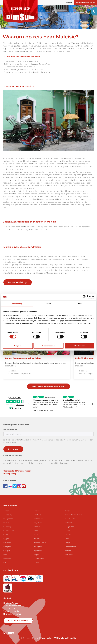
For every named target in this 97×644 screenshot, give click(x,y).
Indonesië (7, 559)
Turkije (67, 543)
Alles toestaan (79, 346)
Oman (37, 563)
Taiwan (67, 531)
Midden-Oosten (40, 543)
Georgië (7, 551)
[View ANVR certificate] (23, 578)
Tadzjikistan (69, 527)
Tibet (67, 539)
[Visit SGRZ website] (15, 578)
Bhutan (6, 523)
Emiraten (7, 543)
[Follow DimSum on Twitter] (15, 486)
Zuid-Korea (69, 555)
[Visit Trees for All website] (39, 578)
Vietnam (68, 551)
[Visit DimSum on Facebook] (6, 486)
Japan (36, 511)
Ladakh (37, 527)
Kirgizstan (38, 523)
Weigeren (18, 346)
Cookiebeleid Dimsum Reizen (17, 471)
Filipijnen (7, 547)
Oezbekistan (39, 559)
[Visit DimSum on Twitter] (13, 633)
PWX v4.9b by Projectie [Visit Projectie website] (65, 638)
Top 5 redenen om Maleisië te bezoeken (21, 56)
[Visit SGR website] (7, 578)
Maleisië (37, 539)
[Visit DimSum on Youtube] (9, 633)
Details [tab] (48, 304)
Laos (36, 531)
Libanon (37, 535)
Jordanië (38, 515)
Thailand (68, 535)
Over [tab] (80, 304)
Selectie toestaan (48, 346)
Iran (5, 563)
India (5, 555)
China (6, 535)
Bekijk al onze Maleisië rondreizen (49, 386)
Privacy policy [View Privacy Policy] (46, 638)
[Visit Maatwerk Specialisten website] (8, 587)
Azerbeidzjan (8, 515)
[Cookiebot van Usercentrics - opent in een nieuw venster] (84, 297)
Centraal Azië (9, 531)
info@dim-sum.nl (13, 614)
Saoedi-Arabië (70, 519)
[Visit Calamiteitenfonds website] (31, 578)
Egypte (6, 539)
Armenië (7, 511)
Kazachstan (39, 519)
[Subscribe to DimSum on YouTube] (24, 486)
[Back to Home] (20, 11)
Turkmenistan (70, 547)
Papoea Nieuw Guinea (73, 515)
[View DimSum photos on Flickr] (10, 486)
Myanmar (38, 551)
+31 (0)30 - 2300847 (18, 621)
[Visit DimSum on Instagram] (7, 633)
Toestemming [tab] (17, 304)
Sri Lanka (68, 523)
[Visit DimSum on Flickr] (11, 633)
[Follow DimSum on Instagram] (19, 486)
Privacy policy (10, 474)
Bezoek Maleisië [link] (18, 282)
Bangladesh (8, 519)
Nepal (36, 555)
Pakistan (68, 511)
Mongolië (38, 547)
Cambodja (8, 527)
